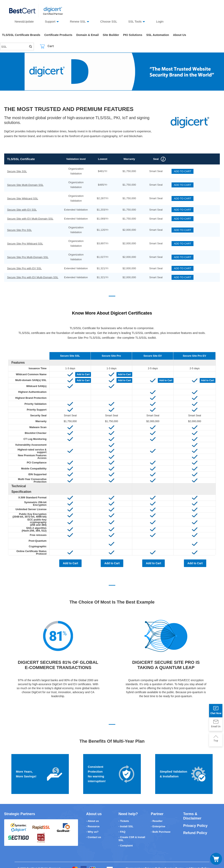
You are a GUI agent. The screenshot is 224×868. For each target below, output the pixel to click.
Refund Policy (195, 825)
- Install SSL (126, 818)
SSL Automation (160, 35)
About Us (182, 35)
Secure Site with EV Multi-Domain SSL (30, 219)
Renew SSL (78, 21)
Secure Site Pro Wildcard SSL (25, 244)
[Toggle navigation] (216, 859)
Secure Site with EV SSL (22, 210)
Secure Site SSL (17, 171)
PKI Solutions (134, 35)
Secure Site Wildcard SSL (22, 198)
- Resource (93, 818)
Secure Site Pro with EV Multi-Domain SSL (33, 277)
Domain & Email (89, 35)
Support (50, 21)
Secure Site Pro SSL (19, 230)
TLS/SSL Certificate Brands (21, 35)
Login (160, 21)
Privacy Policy (195, 818)
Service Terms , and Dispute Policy (187, 860)
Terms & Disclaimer (192, 808)
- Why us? (92, 824)
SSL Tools (135, 21)
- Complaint (126, 838)
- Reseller (157, 813)
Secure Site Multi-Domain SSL (25, 185)
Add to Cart (83, 372)
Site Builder (112, 35)
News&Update (24, 21)
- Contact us (94, 829)
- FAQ (122, 824)
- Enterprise (158, 818)
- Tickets (124, 813)
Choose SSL (109, 21)
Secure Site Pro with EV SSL (24, 268)
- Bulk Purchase (161, 824)
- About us (93, 813)
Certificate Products (59, 35)
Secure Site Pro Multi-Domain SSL (28, 257)
